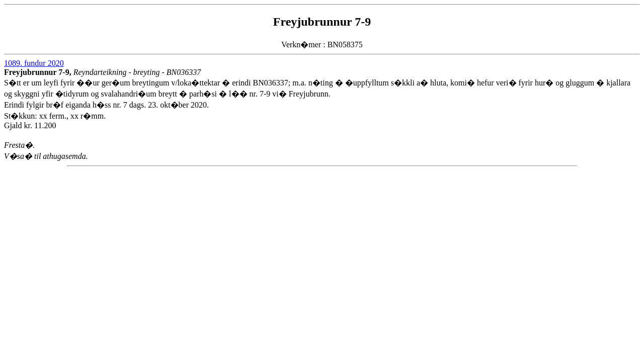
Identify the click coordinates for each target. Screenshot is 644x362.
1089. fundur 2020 (34, 63)
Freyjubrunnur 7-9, (39, 72)
